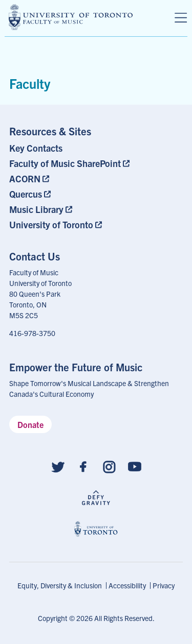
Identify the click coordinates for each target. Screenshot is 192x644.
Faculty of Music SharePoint (65, 163)
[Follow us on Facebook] (83, 466)
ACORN (25, 178)
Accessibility (127, 585)
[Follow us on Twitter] (58, 466)
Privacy (164, 585)
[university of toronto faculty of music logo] (71, 17)
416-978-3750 (32, 333)
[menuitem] (71, 148)
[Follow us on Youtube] (135, 466)
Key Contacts (36, 148)
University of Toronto (51, 224)
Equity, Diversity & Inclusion (60, 585)
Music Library (36, 209)
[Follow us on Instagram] (109, 466)
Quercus (26, 194)
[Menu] (181, 18)
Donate (30, 424)
